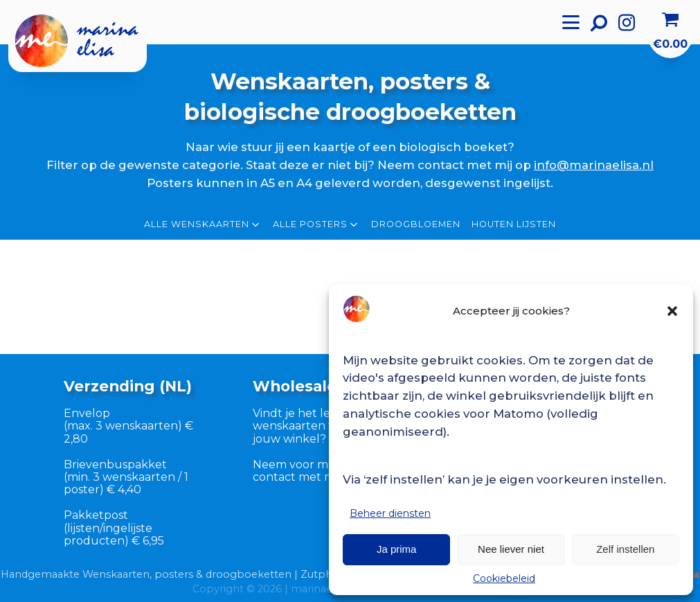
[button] (672, 311)
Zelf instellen (625, 549)
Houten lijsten (514, 224)
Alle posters (316, 224)
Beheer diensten (390, 513)
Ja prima (397, 549)
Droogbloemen (416, 224)
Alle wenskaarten (203, 224)
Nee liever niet (511, 549)
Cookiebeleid (504, 578)
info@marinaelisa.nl (594, 165)
